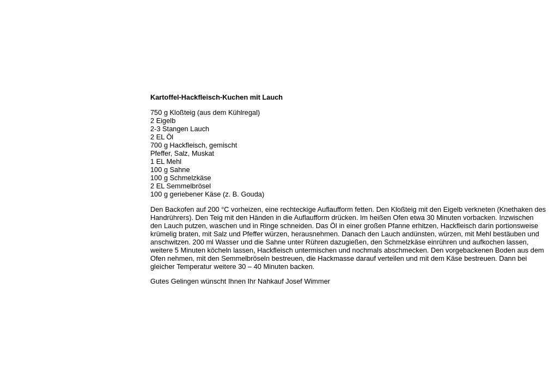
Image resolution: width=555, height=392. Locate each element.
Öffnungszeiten (26, 110)
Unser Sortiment (28, 122)
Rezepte (16, 158)
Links (12, 182)
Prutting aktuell (26, 194)
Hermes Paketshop (31, 146)
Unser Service (24, 134)
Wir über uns (22, 98)
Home (13, 86)
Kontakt (15, 170)
